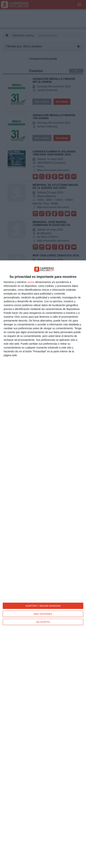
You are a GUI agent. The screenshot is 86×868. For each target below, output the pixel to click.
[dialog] (43, 564)
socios (31, 282)
